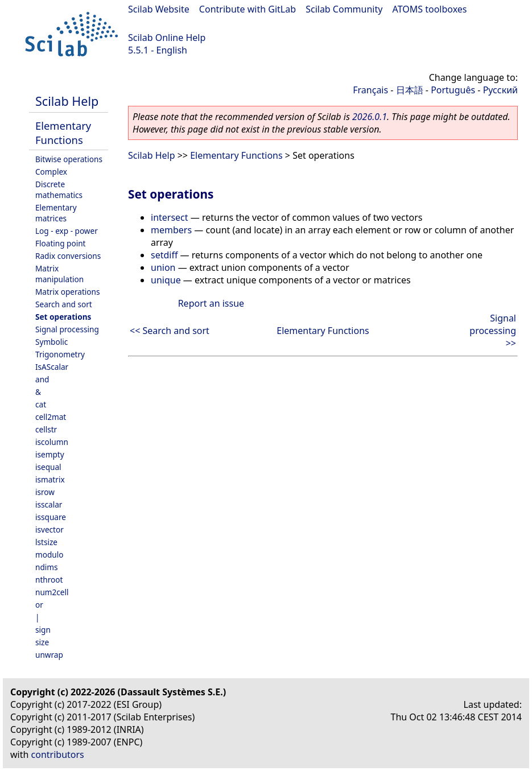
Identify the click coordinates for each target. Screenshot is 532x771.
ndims (47, 567)
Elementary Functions (63, 133)
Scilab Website (159, 9)
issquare (51, 517)
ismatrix (50, 479)
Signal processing (67, 329)
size (42, 642)
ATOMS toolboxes (430, 9)
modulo (49, 554)
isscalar (49, 504)
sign (43, 630)
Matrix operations (67, 292)
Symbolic (51, 342)
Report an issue (211, 303)
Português (453, 90)
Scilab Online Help (167, 38)
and (42, 379)
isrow (45, 492)
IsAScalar (52, 367)
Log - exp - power (67, 231)
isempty (50, 454)
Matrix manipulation (59, 274)
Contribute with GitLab (248, 9)
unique (166, 280)
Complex (51, 172)
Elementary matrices (56, 213)
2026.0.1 (370, 117)
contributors (58, 754)
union (163, 267)
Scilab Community (344, 9)
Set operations (63, 317)
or (39, 605)
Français (370, 90)
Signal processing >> (493, 331)
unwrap (49, 655)
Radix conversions (68, 256)
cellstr (46, 429)
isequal (48, 467)
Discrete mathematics (59, 189)
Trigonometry (60, 354)
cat (41, 404)
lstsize (46, 542)
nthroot (49, 580)
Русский (500, 90)
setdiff (164, 255)
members (171, 230)
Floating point (61, 243)
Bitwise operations (69, 159)
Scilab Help (67, 101)
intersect (170, 217)
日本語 (410, 90)
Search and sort (64, 304)
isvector (50, 529)
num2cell (52, 592)
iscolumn (52, 442)
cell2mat (51, 417)
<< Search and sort (170, 331)
